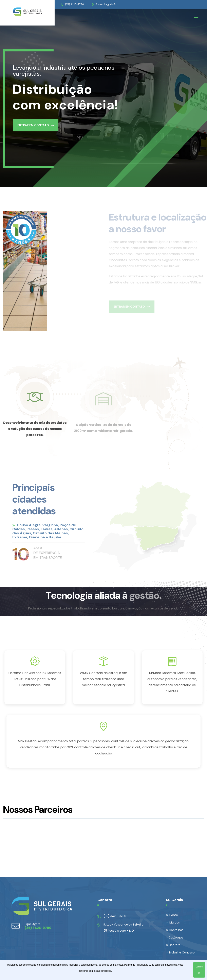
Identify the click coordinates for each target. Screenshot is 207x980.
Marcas (173, 923)
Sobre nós (175, 930)
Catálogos (175, 938)
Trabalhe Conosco (180, 953)
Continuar (199, 970)
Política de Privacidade (136, 965)
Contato (173, 945)
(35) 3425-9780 (74, 4)
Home (172, 915)
